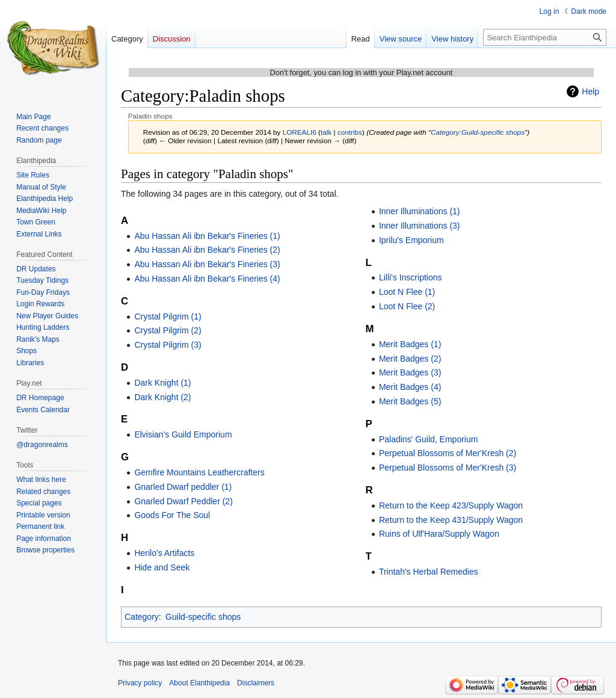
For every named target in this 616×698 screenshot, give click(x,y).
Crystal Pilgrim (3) (168, 345)
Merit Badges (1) (410, 344)
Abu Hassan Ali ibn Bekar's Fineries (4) (207, 279)
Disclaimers (256, 683)
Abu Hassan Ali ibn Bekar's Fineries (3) (207, 264)
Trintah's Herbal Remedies (429, 572)
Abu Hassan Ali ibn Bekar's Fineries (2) (207, 250)
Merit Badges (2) (410, 359)
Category (142, 617)
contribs (350, 132)
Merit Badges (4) (410, 387)
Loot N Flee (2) (407, 306)
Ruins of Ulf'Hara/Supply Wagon (439, 534)
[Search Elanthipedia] (545, 37)
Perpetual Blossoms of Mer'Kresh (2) (448, 453)
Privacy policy (140, 683)
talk (326, 132)
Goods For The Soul (172, 515)
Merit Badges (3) (410, 372)
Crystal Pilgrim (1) (168, 317)
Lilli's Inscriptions (411, 277)
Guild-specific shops (203, 617)
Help (590, 91)
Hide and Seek (162, 567)
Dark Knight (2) (162, 397)
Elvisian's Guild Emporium (183, 434)
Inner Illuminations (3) (420, 226)
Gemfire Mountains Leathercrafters (199, 472)
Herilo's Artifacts (164, 553)
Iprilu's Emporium (411, 240)
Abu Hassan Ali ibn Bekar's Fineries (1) (207, 236)
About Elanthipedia (199, 683)
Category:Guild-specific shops (478, 132)
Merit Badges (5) (410, 401)
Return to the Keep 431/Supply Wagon (451, 520)
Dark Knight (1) (162, 383)
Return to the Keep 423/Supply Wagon (451, 505)
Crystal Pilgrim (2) (168, 330)
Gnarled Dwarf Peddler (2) (183, 501)
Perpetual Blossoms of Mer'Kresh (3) (448, 468)
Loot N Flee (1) (407, 292)
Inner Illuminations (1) (420, 211)
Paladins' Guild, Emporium (429, 439)
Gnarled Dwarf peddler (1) (183, 487)
